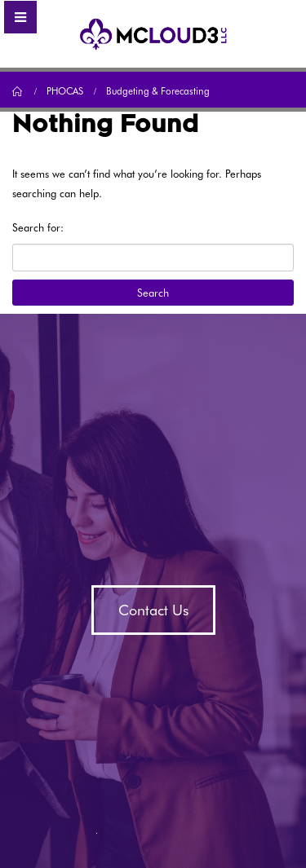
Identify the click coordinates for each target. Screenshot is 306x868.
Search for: (38, 227)
